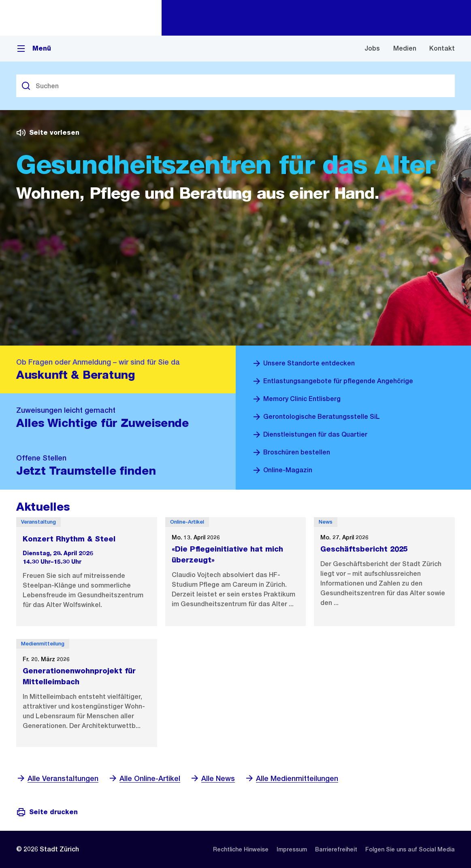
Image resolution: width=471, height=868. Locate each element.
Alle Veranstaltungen (57, 778)
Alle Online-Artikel (144, 778)
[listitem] (241, 849)
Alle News (212, 778)
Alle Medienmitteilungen (291, 778)
